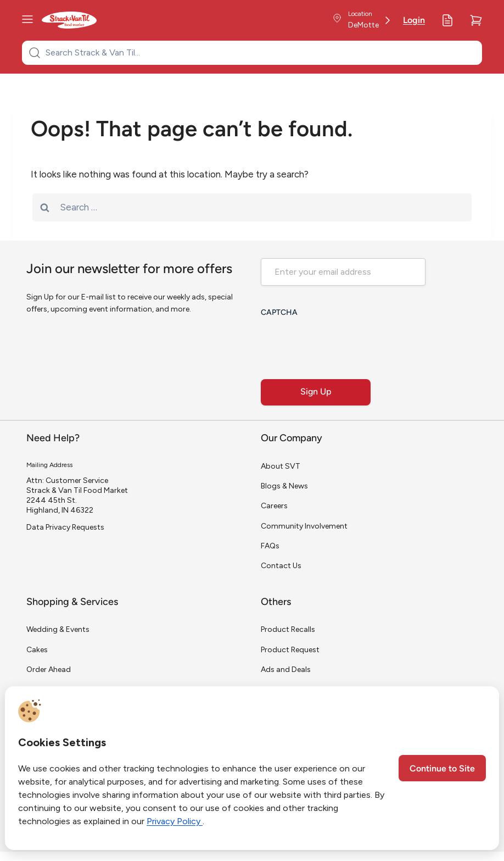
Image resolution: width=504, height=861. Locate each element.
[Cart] (476, 20)
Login (414, 21)
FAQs (270, 546)
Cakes (37, 650)
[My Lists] (447, 20)
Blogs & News (284, 486)
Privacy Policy (175, 821)
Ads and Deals (286, 670)
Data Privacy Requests (65, 527)
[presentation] (344, 345)
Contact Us (281, 566)
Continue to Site (442, 769)
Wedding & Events (58, 629)
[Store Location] (361, 20)
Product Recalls (288, 629)
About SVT (281, 466)
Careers (274, 506)
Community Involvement (304, 526)
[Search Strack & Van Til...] (259, 53)
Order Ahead (49, 670)
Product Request (290, 650)
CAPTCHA (279, 313)
